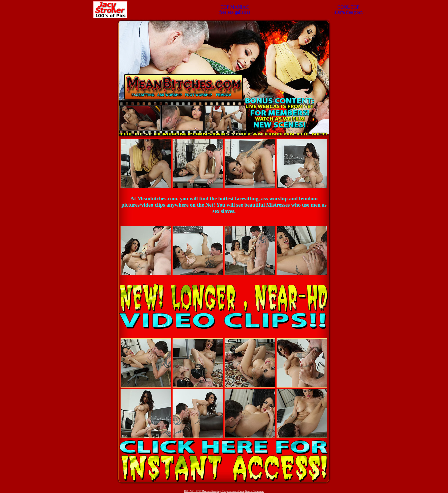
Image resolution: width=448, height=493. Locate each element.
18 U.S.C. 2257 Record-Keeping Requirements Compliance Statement (224, 491)
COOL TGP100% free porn (349, 10)
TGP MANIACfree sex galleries (235, 10)
